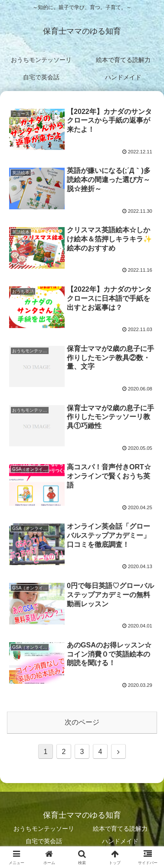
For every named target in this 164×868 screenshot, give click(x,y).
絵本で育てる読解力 (120, 829)
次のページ (82, 722)
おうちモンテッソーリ (44, 829)
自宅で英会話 (44, 841)
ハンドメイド (120, 841)
